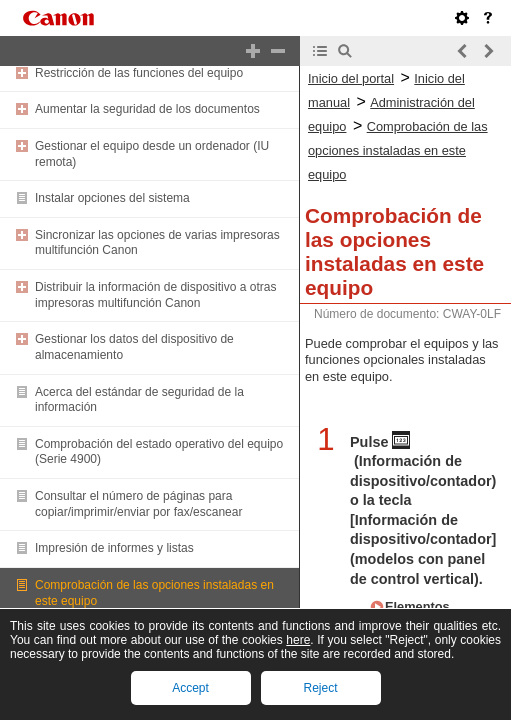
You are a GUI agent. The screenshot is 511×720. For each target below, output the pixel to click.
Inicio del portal (351, 78)
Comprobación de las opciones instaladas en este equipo (398, 150)
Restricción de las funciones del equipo (139, 73)
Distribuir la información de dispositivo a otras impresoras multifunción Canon (155, 295)
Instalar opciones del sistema (112, 198)
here (298, 640)
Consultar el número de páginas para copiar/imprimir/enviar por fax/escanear (138, 504)
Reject (320, 688)
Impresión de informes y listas (114, 548)
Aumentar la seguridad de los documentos (147, 109)
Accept (190, 688)
